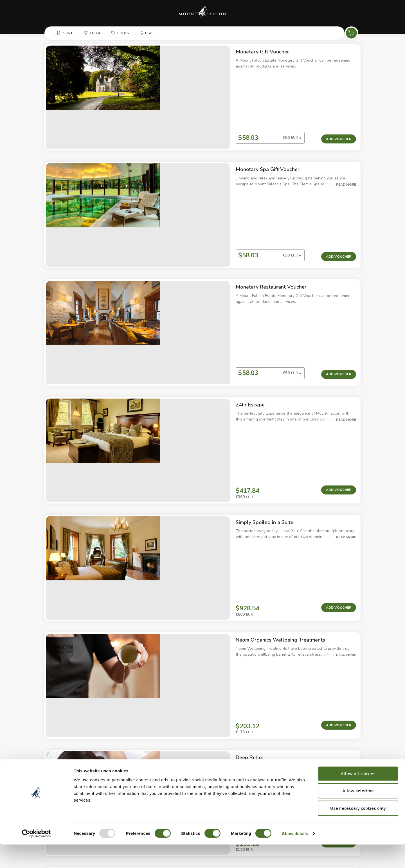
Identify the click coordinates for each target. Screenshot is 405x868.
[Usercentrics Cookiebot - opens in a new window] (36, 857)
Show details (295, 857)
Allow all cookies (358, 797)
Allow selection (358, 815)
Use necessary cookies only (358, 832)
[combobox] (200, 100)
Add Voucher (339, 101)
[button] (64, 33)
